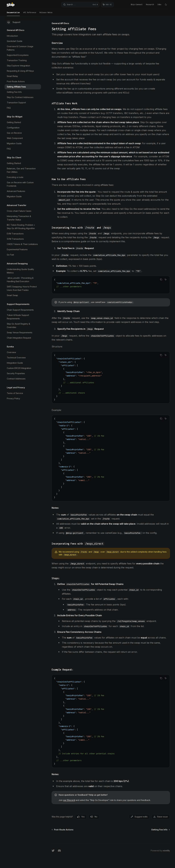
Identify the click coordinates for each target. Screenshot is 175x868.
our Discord (69, 800)
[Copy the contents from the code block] (161, 280)
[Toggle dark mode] (166, 5)
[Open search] (80, 5)
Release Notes (46, 14)
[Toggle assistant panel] (107, 5)
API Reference (30, 14)
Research (150, 4)
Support (14, 22)
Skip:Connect (137, 4)
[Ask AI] (166, 280)
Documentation (13, 14)
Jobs (159, 4)
